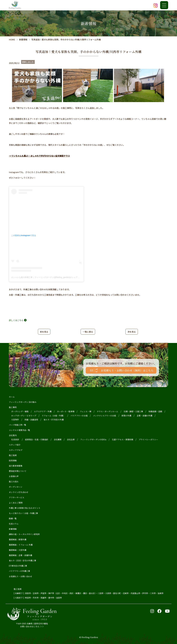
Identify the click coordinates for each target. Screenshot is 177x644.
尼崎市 (126, 593)
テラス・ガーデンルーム (107, 411)
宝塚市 (36, 593)
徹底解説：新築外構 (18, 539)
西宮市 (28, 593)
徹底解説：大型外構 (18, 550)
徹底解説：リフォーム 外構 (21, 545)
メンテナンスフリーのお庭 (105, 416)
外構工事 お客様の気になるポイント (25, 508)
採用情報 (13, 460)
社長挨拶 (15, 439)
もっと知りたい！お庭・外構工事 (23, 513)
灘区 (85, 593)
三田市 (101, 593)
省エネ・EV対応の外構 (54, 420)
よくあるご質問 (16, 503)
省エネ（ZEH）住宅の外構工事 (22, 560)
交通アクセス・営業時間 (123, 439)
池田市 (59, 598)
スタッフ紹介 (15, 445)
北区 (58, 593)
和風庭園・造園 (155, 411)
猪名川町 (117, 593)
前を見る (44, 332)
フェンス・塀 (86, 411)
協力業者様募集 (16, 466)
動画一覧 (13, 518)
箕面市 (43, 598)
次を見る (132, 332)
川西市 (108, 593)
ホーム (12, 397)
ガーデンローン (16, 487)
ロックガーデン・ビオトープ (24, 416)
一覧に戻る (88, 332)
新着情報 (13, 529)
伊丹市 (145, 593)
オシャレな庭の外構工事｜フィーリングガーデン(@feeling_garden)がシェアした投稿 (48, 277)
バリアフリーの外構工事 (19, 571)
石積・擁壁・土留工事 (133, 411)
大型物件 (15, 420)
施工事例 (13, 407)
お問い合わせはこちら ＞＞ (32, 626)
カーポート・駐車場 (66, 411)
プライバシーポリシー (148, 439)
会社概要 (58, 439)
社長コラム (14, 524)
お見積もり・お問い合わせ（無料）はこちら (127, 370)
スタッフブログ (16, 450)
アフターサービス (17, 497)
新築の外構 (126, 416)
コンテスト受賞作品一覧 (19, 430)
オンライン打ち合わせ (19, 492)
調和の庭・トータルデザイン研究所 (24, 534)
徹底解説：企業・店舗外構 (20, 555)
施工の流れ (14, 482)
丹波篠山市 (135, 593)
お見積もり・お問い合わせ (20, 576)
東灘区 (78, 593)
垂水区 (92, 593)
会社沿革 (71, 439)
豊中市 (51, 598)
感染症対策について (18, 471)
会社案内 (13, 435)
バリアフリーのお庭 (79, 416)
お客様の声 (14, 476)
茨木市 (36, 598)
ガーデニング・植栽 (20, 411)
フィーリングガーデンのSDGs (93, 439)
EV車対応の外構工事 (18, 566)
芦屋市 (43, 593)
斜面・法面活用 (31, 420)
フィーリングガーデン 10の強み (23, 402)
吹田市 (28, 598)
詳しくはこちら (16, 320)
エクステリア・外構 (43, 411)
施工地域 (13, 455)
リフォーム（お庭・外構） (53, 416)
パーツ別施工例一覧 (17, 425)
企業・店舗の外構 (145, 416)
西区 (71, 593)
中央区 (65, 593)
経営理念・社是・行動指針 (37, 439)
